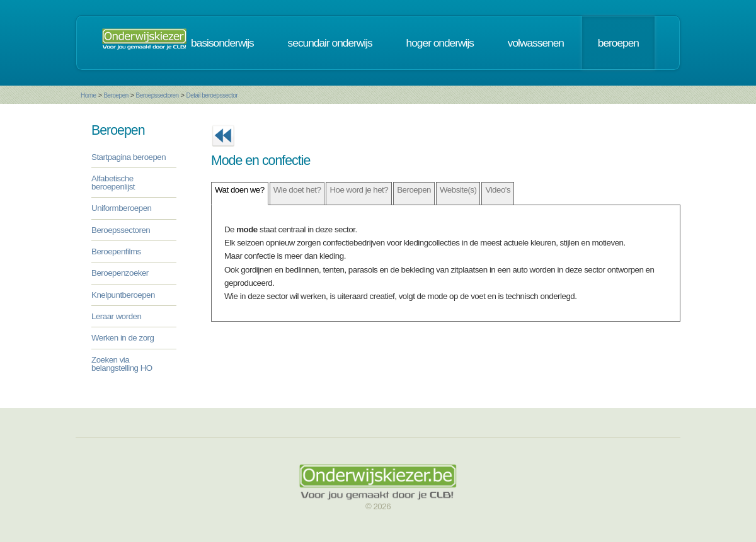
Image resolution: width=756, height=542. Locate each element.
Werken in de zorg (123, 338)
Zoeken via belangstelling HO (122, 364)
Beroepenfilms (116, 251)
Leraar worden (116, 316)
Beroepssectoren (157, 95)
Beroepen (116, 95)
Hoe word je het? (359, 190)
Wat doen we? (240, 190)
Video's (498, 190)
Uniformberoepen (121, 208)
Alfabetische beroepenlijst (113, 183)
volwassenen (536, 43)
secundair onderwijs (330, 43)
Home (89, 95)
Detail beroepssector (212, 95)
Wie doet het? (297, 190)
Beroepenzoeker (120, 273)
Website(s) (458, 190)
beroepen (618, 43)
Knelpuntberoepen (123, 295)
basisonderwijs (222, 43)
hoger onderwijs (440, 43)
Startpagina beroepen (129, 157)
